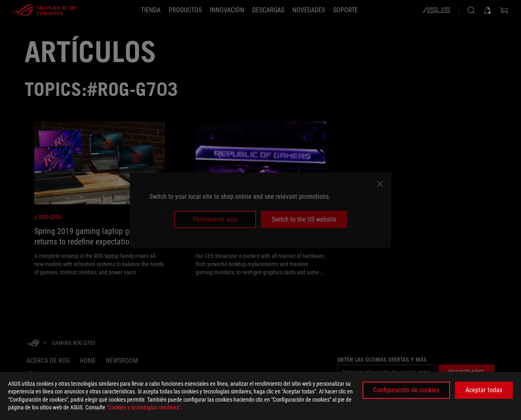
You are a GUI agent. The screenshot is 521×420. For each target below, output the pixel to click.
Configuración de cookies (406, 390)
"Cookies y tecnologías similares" (144, 407)
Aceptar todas (484, 390)
